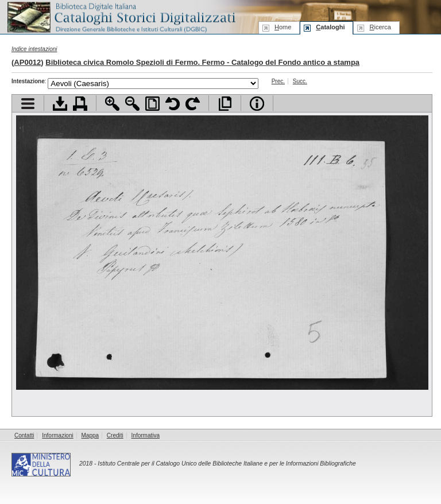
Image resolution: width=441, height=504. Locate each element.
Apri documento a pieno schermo (225, 104)
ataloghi (330, 27)
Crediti (115, 435)
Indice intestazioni (34, 49)
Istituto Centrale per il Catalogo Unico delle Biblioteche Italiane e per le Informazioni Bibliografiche (227, 464)
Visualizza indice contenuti (28, 104)
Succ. (300, 81)
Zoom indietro (132, 104)
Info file (257, 104)
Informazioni (57, 435)
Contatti (24, 435)
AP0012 (27, 62)
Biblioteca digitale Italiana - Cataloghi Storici (121, 16)
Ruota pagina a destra (193, 104)
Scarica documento (60, 104)
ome (283, 27)
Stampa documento (80, 104)
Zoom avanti (112, 104)
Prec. (278, 81)
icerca (380, 27)
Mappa (90, 435)
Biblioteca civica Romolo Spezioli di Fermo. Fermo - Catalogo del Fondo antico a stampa (202, 62)
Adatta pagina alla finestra (152, 104)
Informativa (146, 435)
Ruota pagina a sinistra (173, 104)
